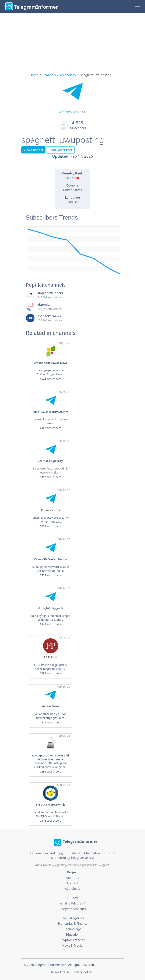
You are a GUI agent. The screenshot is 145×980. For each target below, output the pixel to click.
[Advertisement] (72, 41)
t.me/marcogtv (78, 112)
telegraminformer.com (51, 965)
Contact (73, 883)
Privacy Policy (82, 972)
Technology (68, 75)
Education (72, 935)
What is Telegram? (72, 903)
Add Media (72, 889)
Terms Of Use (60, 972)
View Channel (33, 150)
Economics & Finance (72, 924)
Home (34, 75)
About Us (72, 878)
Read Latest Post (61, 150)
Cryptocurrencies (72, 940)
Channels (49, 75)
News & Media (73, 945)
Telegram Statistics (72, 909)
